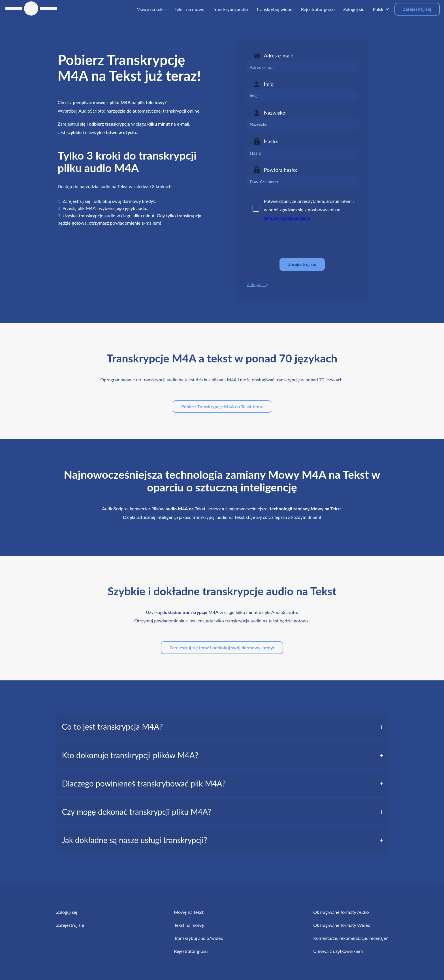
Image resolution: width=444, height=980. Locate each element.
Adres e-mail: (278, 55)
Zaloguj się (258, 284)
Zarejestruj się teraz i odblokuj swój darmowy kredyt (222, 647)
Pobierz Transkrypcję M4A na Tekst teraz (222, 406)
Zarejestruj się (417, 9)
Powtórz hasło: (281, 170)
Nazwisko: (275, 113)
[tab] (222, 727)
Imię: (269, 84)
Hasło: (271, 141)
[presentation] (289, 240)
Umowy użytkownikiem (287, 218)
